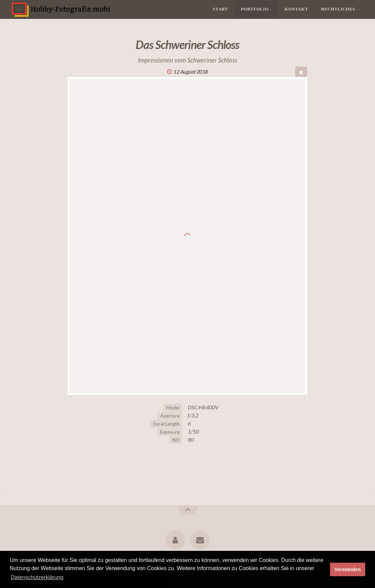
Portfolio (255, 9)
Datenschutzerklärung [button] (37, 577)
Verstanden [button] (348, 569)
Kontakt (296, 9)
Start (220, 9)
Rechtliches (338, 9)
